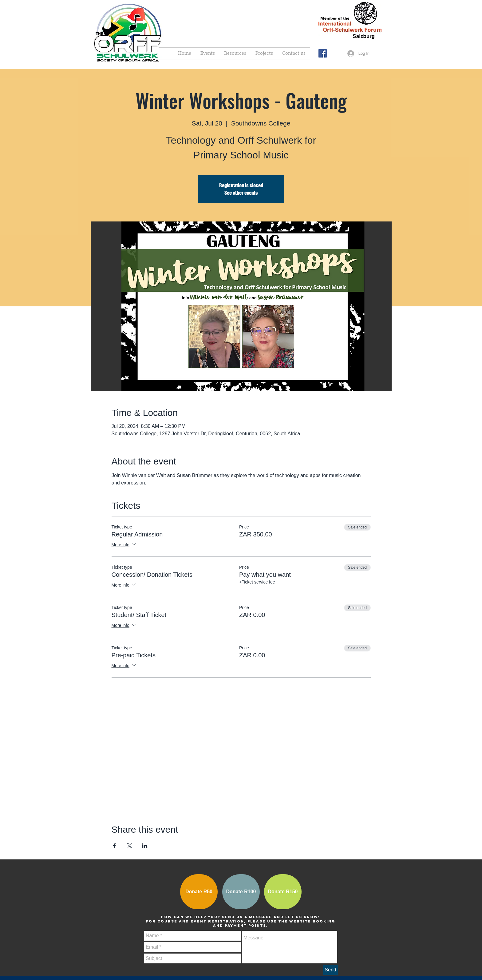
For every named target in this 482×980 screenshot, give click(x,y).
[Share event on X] (130, 846)
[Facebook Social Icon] (323, 53)
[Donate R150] (283, 892)
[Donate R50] (199, 892)
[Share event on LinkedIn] (145, 846)
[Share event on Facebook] (115, 846)
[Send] (330, 970)
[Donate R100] (241, 892)
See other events (241, 193)
